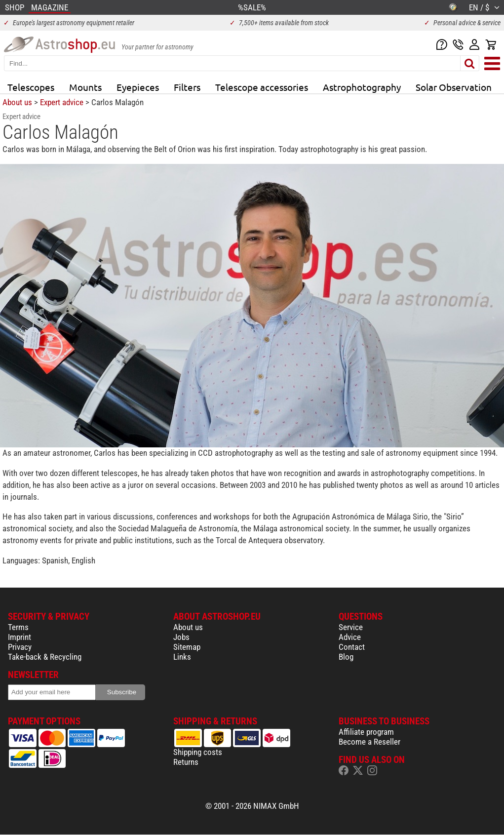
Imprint (19, 637)
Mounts (85, 87)
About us (17, 102)
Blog (346, 657)
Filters (187, 87)
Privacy (20, 647)
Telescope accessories (262, 87)
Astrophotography (362, 87)
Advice (350, 637)
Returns (186, 762)
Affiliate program (366, 732)
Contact (352, 647)
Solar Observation (454, 87)
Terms (18, 627)
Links (182, 657)
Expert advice (62, 102)
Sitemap (187, 647)
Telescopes (31, 87)
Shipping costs (198, 752)
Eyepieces (138, 87)
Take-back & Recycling (45, 657)
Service (351, 627)
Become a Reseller (369, 742)
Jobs (181, 637)
